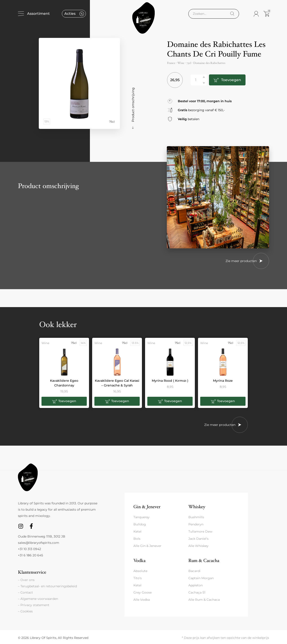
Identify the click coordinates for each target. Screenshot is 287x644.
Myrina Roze (223, 381)
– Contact (25, 592)
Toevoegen (231, 80)
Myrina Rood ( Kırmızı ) (170, 381)
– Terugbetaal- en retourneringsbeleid (47, 586)
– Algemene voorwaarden (38, 599)
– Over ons (26, 580)
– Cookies (25, 611)
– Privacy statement (34, 605)
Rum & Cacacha (204, 561)
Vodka (139, 561)
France (171, 63)
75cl (189, 63)
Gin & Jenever (147, 507)
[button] (64, 401)
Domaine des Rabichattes (209, 63)
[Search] (232, 14)
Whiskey (197, 507)
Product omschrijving (133, 105)
